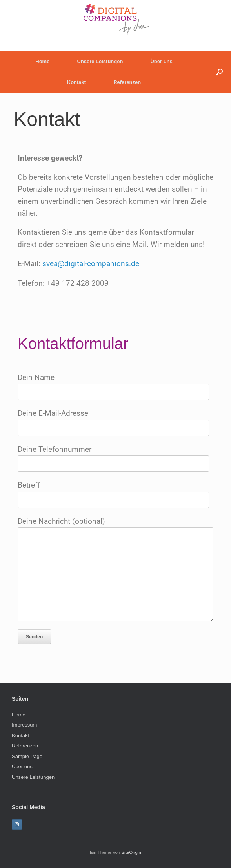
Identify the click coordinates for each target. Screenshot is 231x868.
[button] (219, 72)
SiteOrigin (131, 852)
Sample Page (27, 756)
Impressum (24, 725)
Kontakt (76, 82)
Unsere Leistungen (100, 61)
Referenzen (127, 82)
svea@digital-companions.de (91, 264)
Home (42, 61)
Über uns (161, 61)
